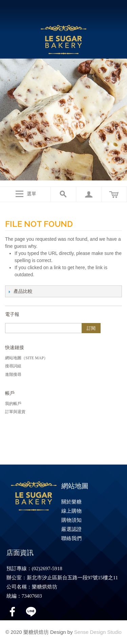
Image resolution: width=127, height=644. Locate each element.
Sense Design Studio (98, 632)
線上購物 (71, 511)
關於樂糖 (71, 502)
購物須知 (71, 520)
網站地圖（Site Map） (26, 358)
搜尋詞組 (13, 366)
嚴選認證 (71, 529)
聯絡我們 (71, 538)
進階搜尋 (13, 374)
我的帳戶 (13, 404)
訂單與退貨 (15, 412)
